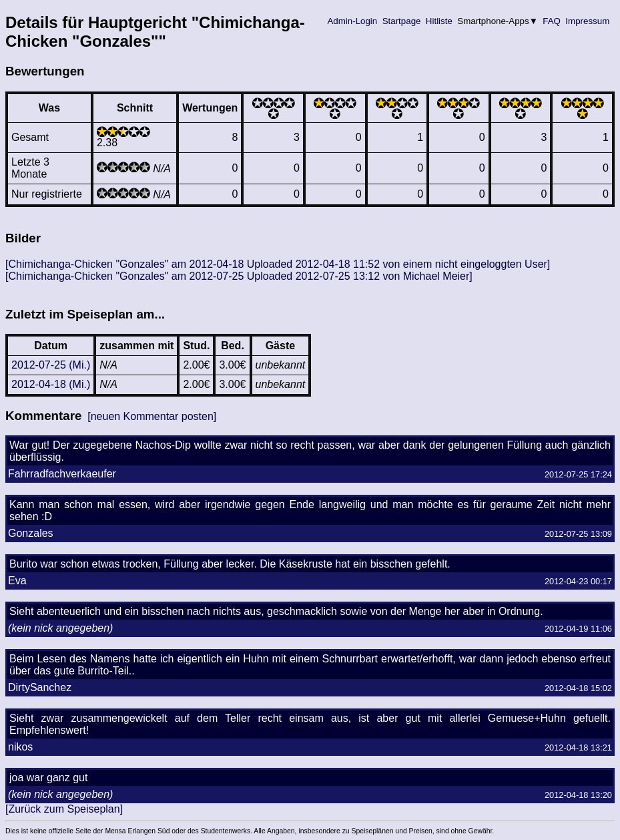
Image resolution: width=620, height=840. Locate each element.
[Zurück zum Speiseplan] (64, 809)
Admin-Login (352, 21)
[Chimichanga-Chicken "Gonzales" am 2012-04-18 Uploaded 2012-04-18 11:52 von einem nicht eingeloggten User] (278, 264)
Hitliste (439, 21)
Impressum (588, 21)
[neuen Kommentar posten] (152, 416)
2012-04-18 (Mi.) (51, 384)
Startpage (401, 21)
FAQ (552, 21)
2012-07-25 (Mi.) (51, 365)
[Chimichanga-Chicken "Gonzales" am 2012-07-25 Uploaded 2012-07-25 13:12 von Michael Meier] (239, 276)
